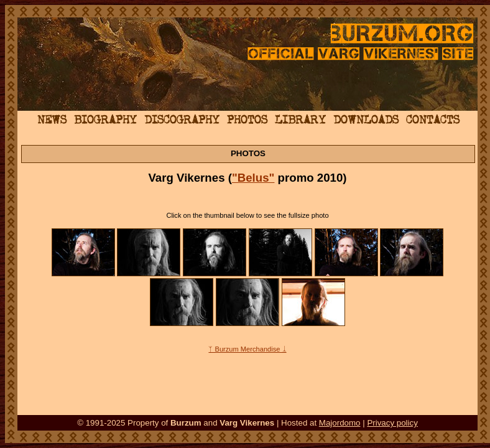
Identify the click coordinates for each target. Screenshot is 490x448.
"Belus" (253, 178)
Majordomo (340, 423)
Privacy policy (392, 423)
